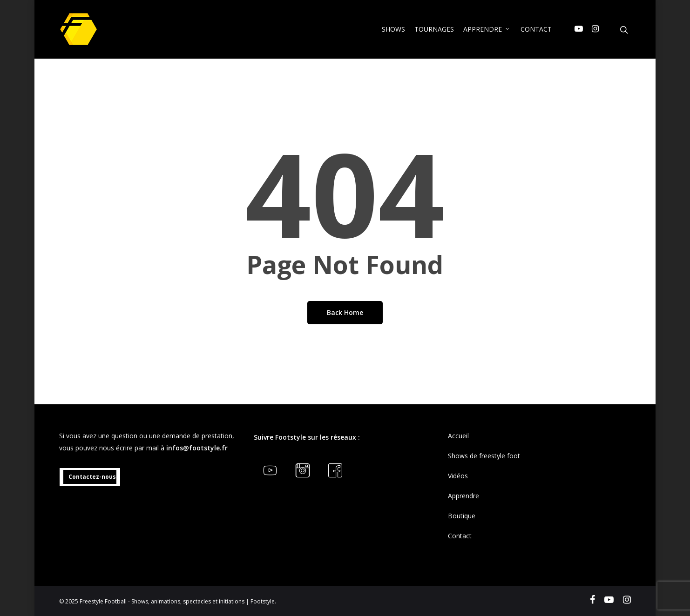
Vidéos (458, 476)
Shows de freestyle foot (484, 456)
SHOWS (393, 29)
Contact (460, 536)
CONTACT (536, 29)
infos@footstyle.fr (197, 448)
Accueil (458, 436)
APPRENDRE (487, 29)
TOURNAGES (434, 29)
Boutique (462, 516)
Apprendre (463, 496)
